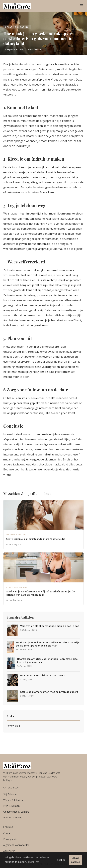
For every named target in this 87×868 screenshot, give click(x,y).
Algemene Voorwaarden (16, 845)
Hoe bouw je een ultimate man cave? (43, 675)
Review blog (13, 726)
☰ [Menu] (82, 6)
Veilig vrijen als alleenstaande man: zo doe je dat (50, 626)
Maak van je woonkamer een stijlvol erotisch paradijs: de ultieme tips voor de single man (48, 644)
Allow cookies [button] (76, 860)
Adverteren (9, 851)
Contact (8, 833)
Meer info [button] (34, 862)
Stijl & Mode (10, 794)
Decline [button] (61, 860)
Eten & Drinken (11, 806)
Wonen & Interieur (13, 800)
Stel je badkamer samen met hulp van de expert (49, 692)
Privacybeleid (10, 839)
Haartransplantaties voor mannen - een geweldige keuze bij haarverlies (47, 661)
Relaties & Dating (13, 817)
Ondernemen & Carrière (16, 812)
